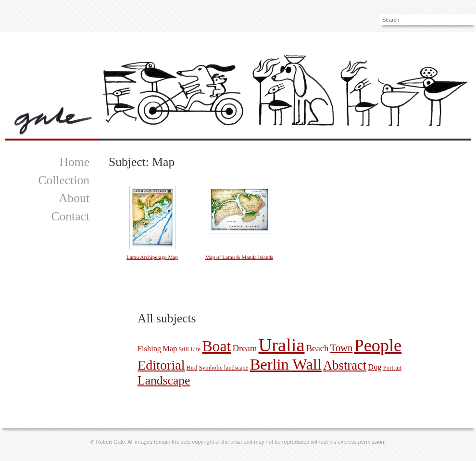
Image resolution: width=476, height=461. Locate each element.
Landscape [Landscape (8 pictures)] (164, 380)
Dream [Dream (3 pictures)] (244, 348)
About (74, 198)
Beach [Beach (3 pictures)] (318, 348)
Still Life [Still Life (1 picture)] (189, 349)
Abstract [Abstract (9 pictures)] (345, 365)
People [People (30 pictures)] (378, 346)
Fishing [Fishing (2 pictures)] (149, 349)
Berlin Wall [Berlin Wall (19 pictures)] (286, 364)
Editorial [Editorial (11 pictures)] (161, 365)
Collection (64, 180)
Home (74, 162)
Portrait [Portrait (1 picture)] (392, 368)
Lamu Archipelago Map (152, 257)
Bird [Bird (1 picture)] (192, 368)
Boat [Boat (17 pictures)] (216, 346)
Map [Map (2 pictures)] (170, 349)
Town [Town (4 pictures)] (342, 348)
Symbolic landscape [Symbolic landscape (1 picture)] (224, 368)
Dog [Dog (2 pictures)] (375, 367)
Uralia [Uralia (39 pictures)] (282, 345)
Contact (70, 216)
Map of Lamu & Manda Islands (239, 257)
